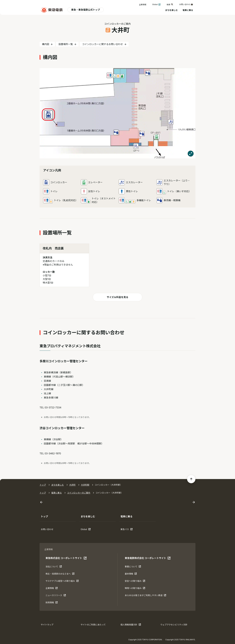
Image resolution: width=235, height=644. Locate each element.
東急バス (130, 530)
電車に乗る (188, 10)
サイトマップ (47, 625)
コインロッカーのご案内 (117, 24)
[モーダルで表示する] (191, 154)
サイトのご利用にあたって (93, 625)
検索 (170, 4)
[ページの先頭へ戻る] (191, 479)
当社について (55, 567)
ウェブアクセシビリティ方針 (174, 625)
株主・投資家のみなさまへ (60, 574)
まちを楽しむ (171, 10)
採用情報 (55, 603)
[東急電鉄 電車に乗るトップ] (52, 10)
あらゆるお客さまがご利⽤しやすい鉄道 (145, 596)
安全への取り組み (135, 582)
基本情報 (134, 574)
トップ (43, 485)
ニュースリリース (56, 596)
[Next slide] (194, 502)
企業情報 (143, 5)
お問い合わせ (186, 4)
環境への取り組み (135, 589)
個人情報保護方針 (131, 625)
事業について (134, 567)
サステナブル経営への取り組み (62, 582)
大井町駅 (85, 485)
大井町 (72, 485)
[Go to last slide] (41, 502)
